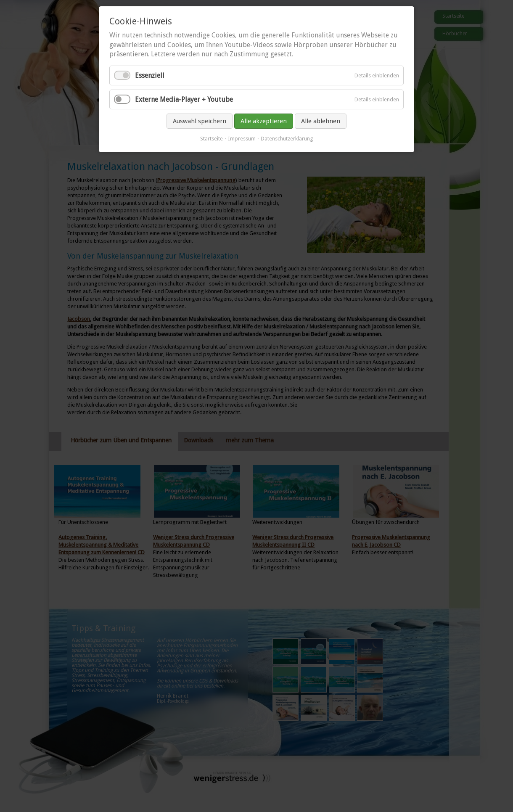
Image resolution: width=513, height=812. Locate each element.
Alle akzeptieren (264, 121)
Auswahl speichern (200, 121)
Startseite (212, 139)
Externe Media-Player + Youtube (184, 99)
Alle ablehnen (321, 121)
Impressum (242, 139)
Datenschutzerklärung (287, 139)
